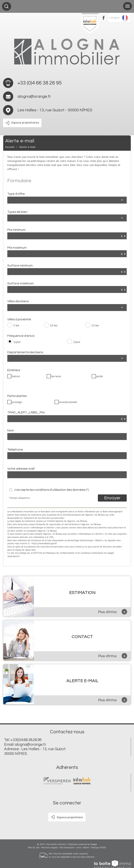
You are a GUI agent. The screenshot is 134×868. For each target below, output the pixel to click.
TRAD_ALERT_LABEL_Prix (26, 412)
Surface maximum (21, 283)
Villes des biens (18, 301)
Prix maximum (17, 248)
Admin (86, 847)
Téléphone (15, 450)
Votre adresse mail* (21, 469)
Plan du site (34, 847)
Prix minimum (16, 230)
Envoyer (112, 498)
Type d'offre (16, 194)
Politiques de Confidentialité (60, 553)
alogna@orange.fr (34, 96)
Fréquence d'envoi (21, 336)
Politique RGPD (98, 847)
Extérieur (14, 370)
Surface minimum (20, 265)
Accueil (10, 147)
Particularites (17, 396)
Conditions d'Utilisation (92, 553)
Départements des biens (25, 352)
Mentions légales (50, 847)
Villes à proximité (19, 319)
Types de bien (17, 212)
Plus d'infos (113, 612)
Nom (11, 430)
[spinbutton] (67, 236)
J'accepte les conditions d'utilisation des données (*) (51, 490)
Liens (79, 847)
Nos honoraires (67, 847)
